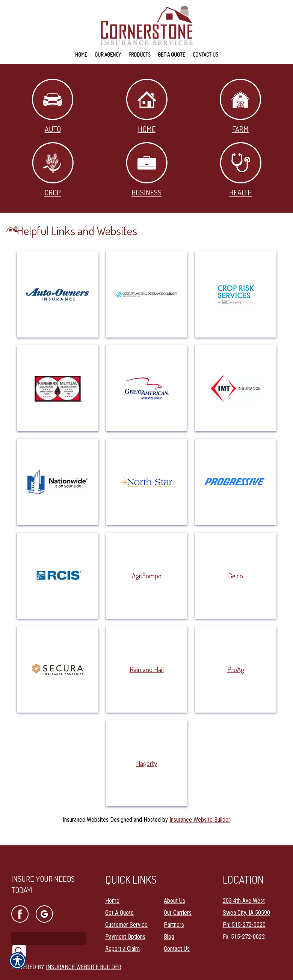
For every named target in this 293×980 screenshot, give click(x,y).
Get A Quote (119, 903)
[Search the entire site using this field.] (49, 928)
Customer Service (126, 915)
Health (241, 170)
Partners (174, 915)
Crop (53, 170)
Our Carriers (178, 903)
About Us (174, 891)
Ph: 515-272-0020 (244, 915)
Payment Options (125, 927)
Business (147, 170)
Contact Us (177, 939)
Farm (240, 106)
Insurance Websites (86, 820)
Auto (53, 106)
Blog (169, 927)
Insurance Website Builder (200, 820)
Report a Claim (122, 939)
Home (147, 106)
